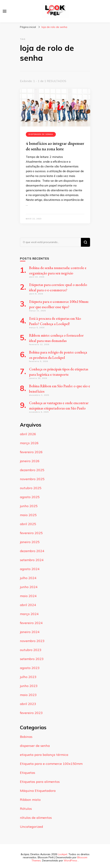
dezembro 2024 (32, 551)
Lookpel (63, 854)
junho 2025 (29, 506)
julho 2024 (28, 578)
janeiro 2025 (30, 542)
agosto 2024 (30, 569)
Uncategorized (31, 827)
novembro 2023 (32, 641)
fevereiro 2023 (31, 713)
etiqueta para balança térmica (44, 755)
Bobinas (26, 737)
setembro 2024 (32, 560)
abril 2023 (28, 704)
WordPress (70, 860)
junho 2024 (29, 587)
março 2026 (29, 443)
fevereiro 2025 (31, 533)
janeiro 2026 (30, 461)
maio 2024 (28, 596)
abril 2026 (28, 434)
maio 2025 (28, 515)
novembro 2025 (32, 479)
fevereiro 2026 (31, 452)
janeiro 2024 (30, 632)
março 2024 (29, 614)
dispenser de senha (41, 134)
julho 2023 (28, 677)
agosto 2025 (30, 497)
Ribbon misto (30, 800)
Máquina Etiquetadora (38, 791)
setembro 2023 (32, 659)
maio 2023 (28, 695)
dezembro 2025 (32, 470)
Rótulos (26, 809)
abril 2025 (28, 524)
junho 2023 (29, 686)
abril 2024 (28, 605)
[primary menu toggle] (5, 11)
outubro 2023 (31, 650)
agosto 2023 (30, 668)
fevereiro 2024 (31, 623)
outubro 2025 (31, 488)
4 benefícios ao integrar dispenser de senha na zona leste (55, 146)
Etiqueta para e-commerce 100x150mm (51, 764)
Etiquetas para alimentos (40, 782)
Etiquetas (28, 773)
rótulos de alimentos (36, 818)
